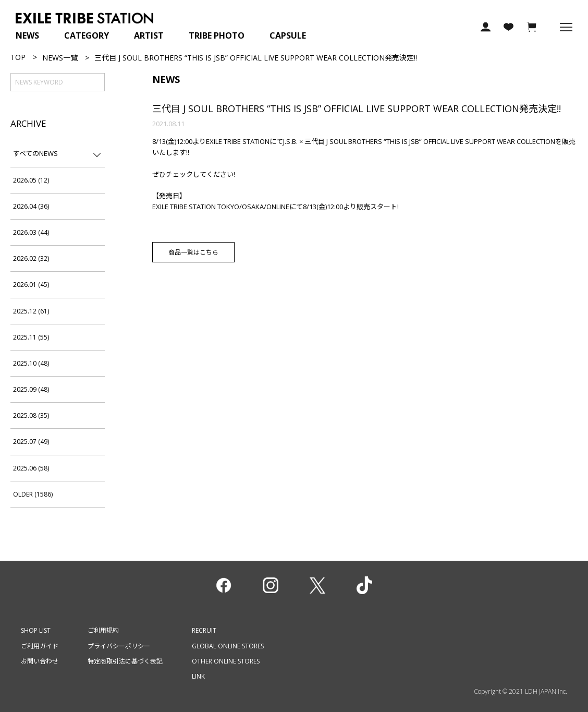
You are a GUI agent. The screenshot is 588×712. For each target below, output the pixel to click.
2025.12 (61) (31, 311)
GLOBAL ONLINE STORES (228, 646)
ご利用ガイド (40, 646)
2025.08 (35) (31, 415)
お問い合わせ (40, 661)
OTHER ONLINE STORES (226, 661)
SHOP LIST (36, 630)
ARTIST (149, 35)
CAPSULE (288, 35)
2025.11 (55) (31, 337)
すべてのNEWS (35, 153)
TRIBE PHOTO (217, 35)
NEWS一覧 (60, 58)
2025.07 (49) (31, 442)
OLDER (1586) (33, 494)
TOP (18, 57)
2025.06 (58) (31, 468)
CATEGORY (87, 35)
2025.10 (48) (31, 363)
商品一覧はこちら (193, 252)
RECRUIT (204, 630)
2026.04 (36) (31, 206)
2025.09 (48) (31, 389)
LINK (198, 676)
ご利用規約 (103, 630)
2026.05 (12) (31, 180)
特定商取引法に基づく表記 (125, 661)
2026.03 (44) (31, 232)
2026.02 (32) (31, 258)
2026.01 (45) (31, 285)
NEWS (27, 35)
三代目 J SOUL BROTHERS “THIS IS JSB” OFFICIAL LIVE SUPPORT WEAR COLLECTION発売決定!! (357, 108)
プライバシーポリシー (119, 646)
